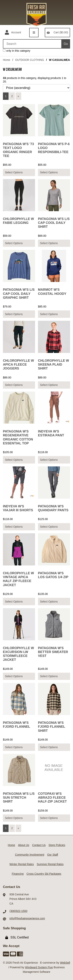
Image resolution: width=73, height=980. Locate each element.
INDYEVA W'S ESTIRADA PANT (51, 433)
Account (13, 33)
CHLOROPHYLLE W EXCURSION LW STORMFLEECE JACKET (18, 654)
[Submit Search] (66, 44)
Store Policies (57, 845)
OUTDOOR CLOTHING (30, 60)
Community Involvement (30, 855)
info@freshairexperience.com (27, 918)
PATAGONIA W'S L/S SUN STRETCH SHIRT (19, 798)
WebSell (65, 963)
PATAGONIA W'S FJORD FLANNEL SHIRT (52, 727)
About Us (24, 845)
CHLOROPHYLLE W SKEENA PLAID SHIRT (53, 365)
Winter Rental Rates (22, 864)
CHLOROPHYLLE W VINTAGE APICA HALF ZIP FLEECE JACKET (18, 579)
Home (7, 60)
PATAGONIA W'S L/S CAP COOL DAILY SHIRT (54, 223)
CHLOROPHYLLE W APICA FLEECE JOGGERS (18, 365)
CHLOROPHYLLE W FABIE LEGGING (18, 221)
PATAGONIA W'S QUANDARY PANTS (53, 508)
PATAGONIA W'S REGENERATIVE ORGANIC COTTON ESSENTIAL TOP (18, 437)
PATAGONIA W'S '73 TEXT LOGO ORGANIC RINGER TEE (18, 150)
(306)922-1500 (18, 911)
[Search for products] (32, 44)
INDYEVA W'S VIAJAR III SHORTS (18, 508)
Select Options (14, 172)
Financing (18, 874)
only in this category (17, 51)
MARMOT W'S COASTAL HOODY (52, 292)
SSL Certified (17, 937)
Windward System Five (39, 967)
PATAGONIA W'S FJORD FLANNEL (17, 725)
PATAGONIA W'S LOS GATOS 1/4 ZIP (53, 575)
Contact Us (39, 845)
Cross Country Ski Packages (44, 874)
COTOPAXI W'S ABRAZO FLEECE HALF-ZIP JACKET (52, 798)
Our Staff (53, 855)
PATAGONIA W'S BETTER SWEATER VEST (53, 652)
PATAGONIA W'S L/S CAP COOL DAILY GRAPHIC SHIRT (19, 294)
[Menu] (34, 33)
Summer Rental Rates (50, 864)
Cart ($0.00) (57, 32)
